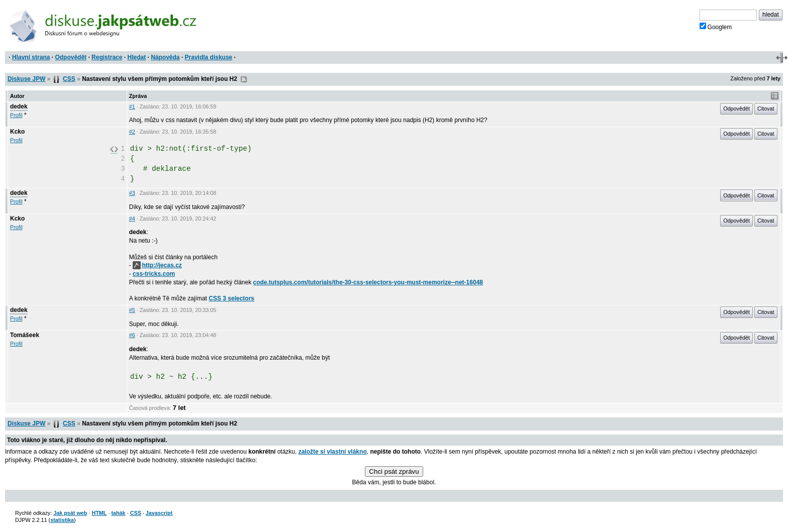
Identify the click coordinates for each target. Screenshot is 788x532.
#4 (132, 219)
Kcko (17, 132)
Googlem (716, 27)
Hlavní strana (31, 57)
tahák (118, 513)
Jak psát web (70, 513)
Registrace (107, 57)
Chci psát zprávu (394, 471)
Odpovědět (71, 57)
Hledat (136, 57)
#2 (132, 132)
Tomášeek (25, 335)
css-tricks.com (154, 274)
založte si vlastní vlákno (333, 452)
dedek (19, 107)
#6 (132, 335)
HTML (99, 513)
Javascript (159, 513)
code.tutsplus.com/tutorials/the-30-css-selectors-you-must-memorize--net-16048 (368, 282)
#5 (132, 310)
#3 (132, 193)
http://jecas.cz (157, 265)
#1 (132, 107)
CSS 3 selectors (231, 298)
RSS (244, 79)
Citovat (766, 109)
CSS (69, 79)
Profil (16, 115)
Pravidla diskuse (209, 57)
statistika (62, 520)
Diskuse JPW (26, 79)
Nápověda (165, 57)
